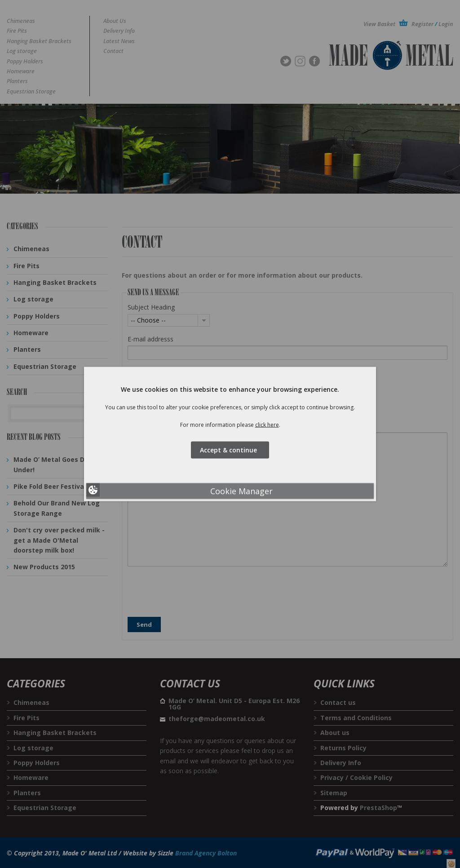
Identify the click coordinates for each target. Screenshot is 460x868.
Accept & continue (230, 449)
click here (267, 425)
